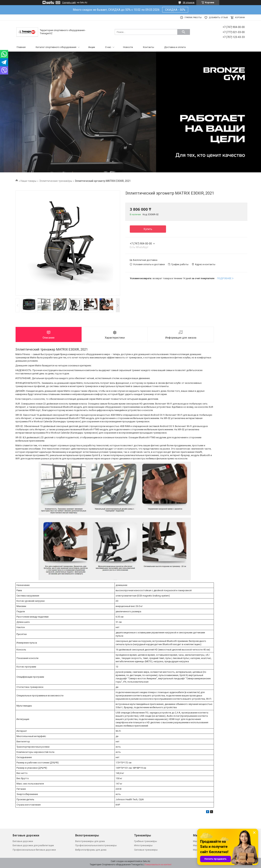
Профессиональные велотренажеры (96, 845)
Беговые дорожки (23, 841)
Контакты (149, 47)
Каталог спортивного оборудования (56, 47)
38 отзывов (189, 3)
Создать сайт (69, 3)
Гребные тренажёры (146, 841)
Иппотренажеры (143, 845)
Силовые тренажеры (146, 850)
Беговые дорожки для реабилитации (33, 845)
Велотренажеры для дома (90, 841)
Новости (128, 47)
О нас (108, 47)
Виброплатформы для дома (91, 850)
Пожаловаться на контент (158, 865)
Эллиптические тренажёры (56, 181)
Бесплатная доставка (145, 260)
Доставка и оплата (175, 47)
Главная (21, 47)
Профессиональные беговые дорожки (34, 850)
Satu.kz (147, 861)
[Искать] (184, 32)
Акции (92, 47)
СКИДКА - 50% (175, 10)
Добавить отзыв (218, 18)
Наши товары (28, 181)
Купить (148, 229)
